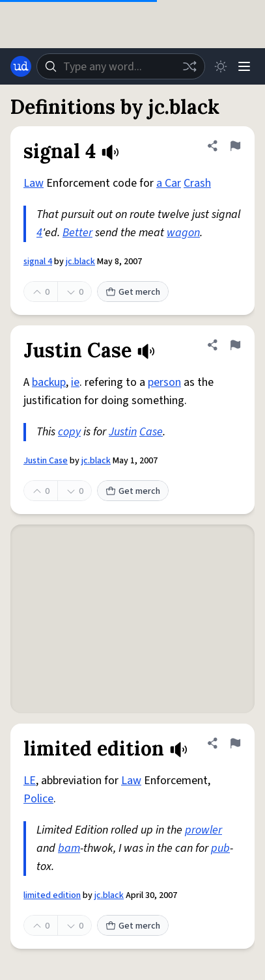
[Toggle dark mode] (221, 66)
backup (49, 382)
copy (69, 432)
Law (34, 183)
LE (30, 781)
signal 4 (38, 262)
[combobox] (121, 66)
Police (38, 799)
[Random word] (189, 66)
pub (220, 848)
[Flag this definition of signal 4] (235, 146)
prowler (203, 830)
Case (151, 432)
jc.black (80, 262)
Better (77, 233)
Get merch (133, 292)
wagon (183, 233)
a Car (169, 183)
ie (75, 382)
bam (69, 848)
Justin (123, 432)
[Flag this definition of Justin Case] (235, 345)
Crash (197, 183)
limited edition (52, 895)
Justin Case (46, 461)
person (164, 382)
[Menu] (244, 66)
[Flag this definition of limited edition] (235, 743)
